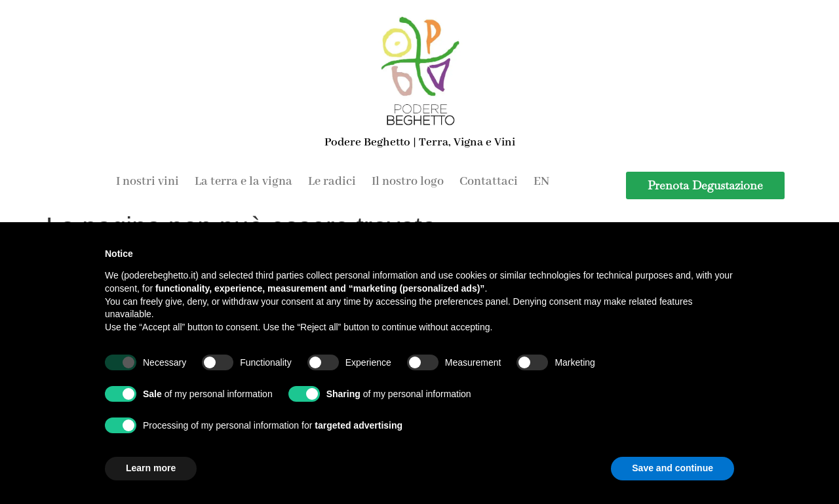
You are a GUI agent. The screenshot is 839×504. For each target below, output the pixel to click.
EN (541, 182)
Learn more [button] (151, 468)
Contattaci (489, 182)
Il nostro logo (408, 182)
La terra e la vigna (244, 182)
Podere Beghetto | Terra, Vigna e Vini (420, 142)
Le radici (332, 182)
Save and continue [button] (673, 468)
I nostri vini (147, 182)
